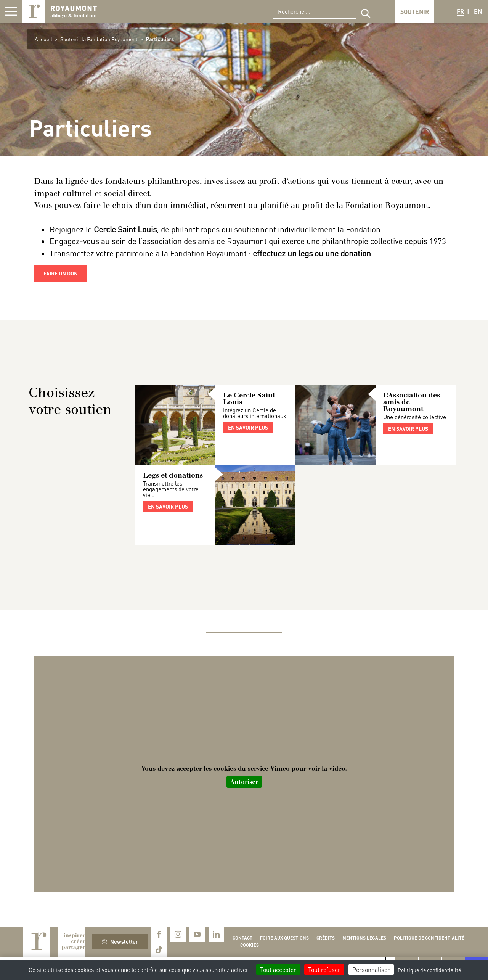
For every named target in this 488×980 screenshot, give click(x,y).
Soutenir (415, 12)
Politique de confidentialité (429, 938)
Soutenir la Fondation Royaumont (99, 39)
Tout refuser (324, 970)
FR (460, 11)
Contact (242, 938)
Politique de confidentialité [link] (429, 970)
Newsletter (120, 941)
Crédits (326, 938)
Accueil (43, 39)
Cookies (250, 945)
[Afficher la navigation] (11, 11)
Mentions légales (364, 938)
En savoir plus (248, 427)
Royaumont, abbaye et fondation (59, 11)
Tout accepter (278, 970)
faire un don (61, 273)
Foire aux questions (284, 938)
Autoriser (244, 782)
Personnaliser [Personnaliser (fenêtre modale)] (371, 970)
